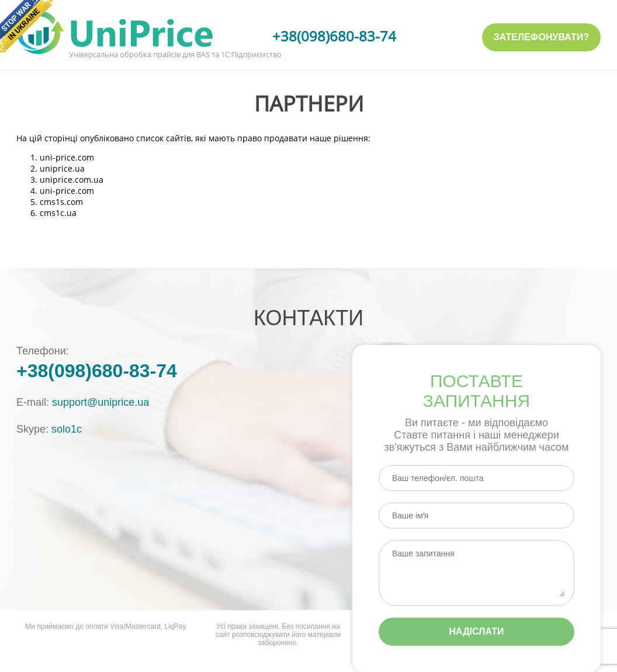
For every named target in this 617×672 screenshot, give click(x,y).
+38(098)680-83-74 (334, 36)
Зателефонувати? (541, 37)
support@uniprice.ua (100, 402)
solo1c (67, 429)
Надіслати (477, 631)
